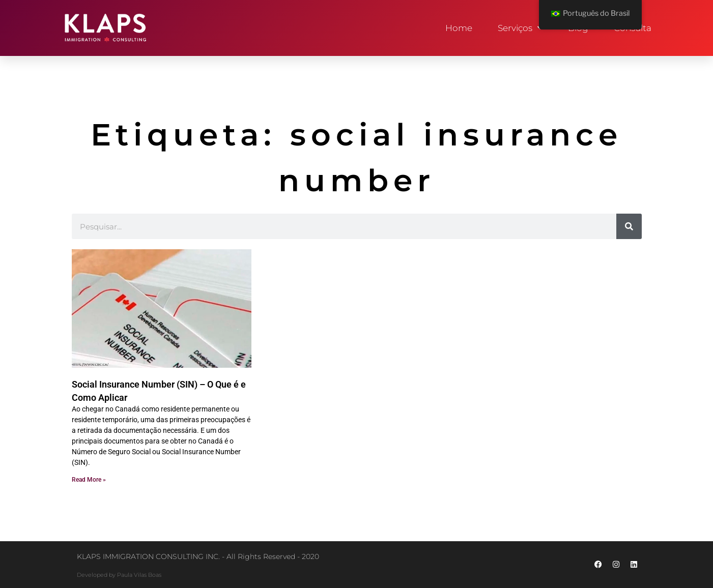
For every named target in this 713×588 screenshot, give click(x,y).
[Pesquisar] (629, 226)
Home (459, 28)
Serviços (520, 28)
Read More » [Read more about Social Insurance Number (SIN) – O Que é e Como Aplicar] (89, 480)
